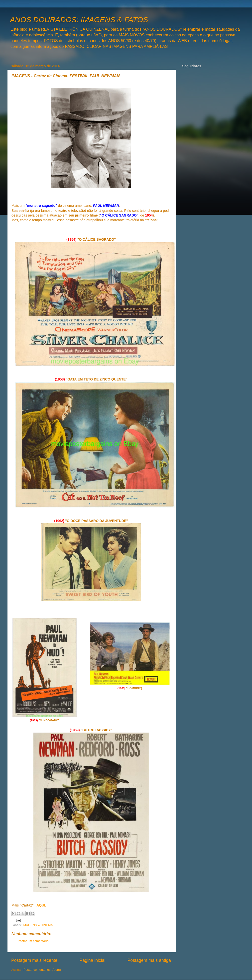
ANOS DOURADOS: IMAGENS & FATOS (79, 20)
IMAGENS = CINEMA (38, 925)
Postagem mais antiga (149, 960)
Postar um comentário (33, 941)
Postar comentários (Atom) (42, 970)
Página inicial (92, 960)
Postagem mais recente (34, 960)
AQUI (41, 905)
